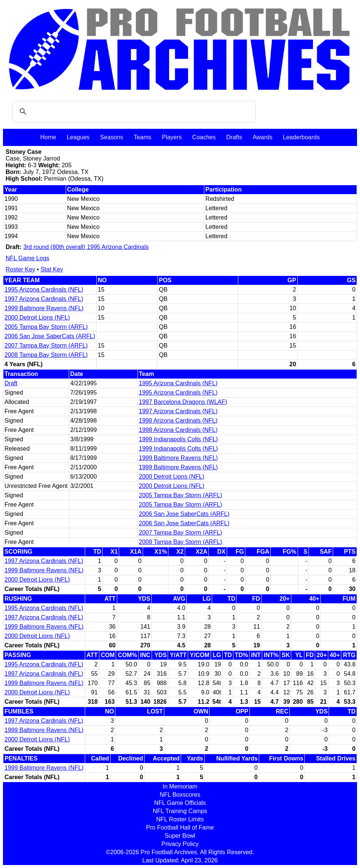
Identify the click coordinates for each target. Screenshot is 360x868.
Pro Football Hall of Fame (180, 827)
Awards (262, 137)
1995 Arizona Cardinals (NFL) (44, 290)
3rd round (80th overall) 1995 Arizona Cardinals (86, 247)
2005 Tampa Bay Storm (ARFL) (46, 327)
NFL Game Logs (27, 258)
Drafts (234, 137)
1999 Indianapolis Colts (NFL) (179, 439)
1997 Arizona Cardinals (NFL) (44, 299)
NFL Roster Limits (180, 819)
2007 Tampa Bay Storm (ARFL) (46, 346)
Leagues (78, 137)
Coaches (204, 137)
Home (48, 137)
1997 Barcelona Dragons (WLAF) (183, 402)
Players (172, 137)
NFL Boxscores (180, 795)
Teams (142, 137)
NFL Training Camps (180, 811)
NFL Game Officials (180, 803)
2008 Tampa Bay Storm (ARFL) (46, 355)
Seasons (112, 137)
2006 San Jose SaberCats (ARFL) (50, 336)
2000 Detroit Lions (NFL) (37, 318)
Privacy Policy (180, 844)
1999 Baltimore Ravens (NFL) (44, 308)
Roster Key (20, 269)
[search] (133, 112)
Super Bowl (180, 836)
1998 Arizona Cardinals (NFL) (178, 421)
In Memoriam (180, 786)
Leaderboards (301, 137)
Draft (11, 383)
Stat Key (52, 269)
